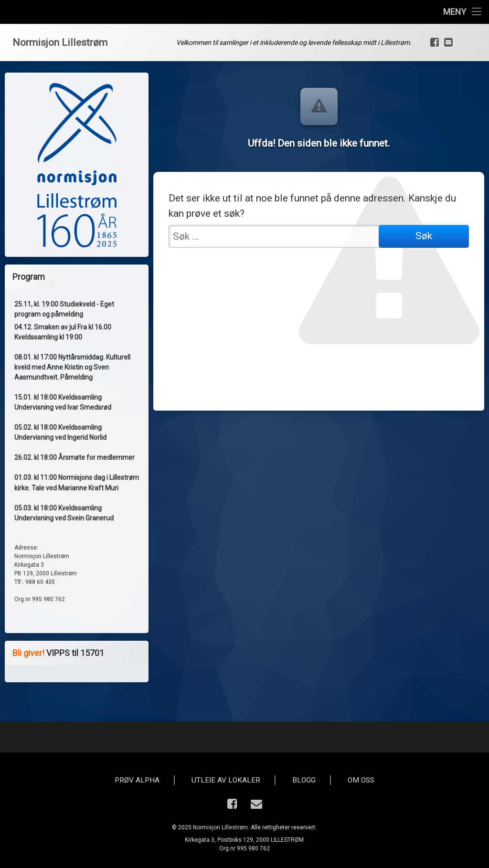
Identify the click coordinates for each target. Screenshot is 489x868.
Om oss (361, 780)
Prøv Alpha (137, 780)
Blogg (304, 780)
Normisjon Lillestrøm (220, 827)
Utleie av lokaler (226, 780)
